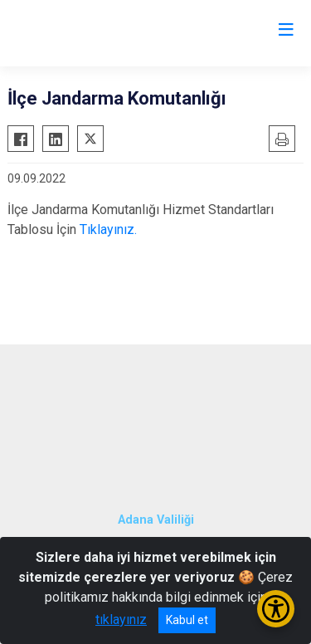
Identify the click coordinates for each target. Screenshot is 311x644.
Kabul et (187, 620)
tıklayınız (121, 620)
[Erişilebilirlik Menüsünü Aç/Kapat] (276, 609)
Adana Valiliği (156, 520)
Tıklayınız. (108, 229)
